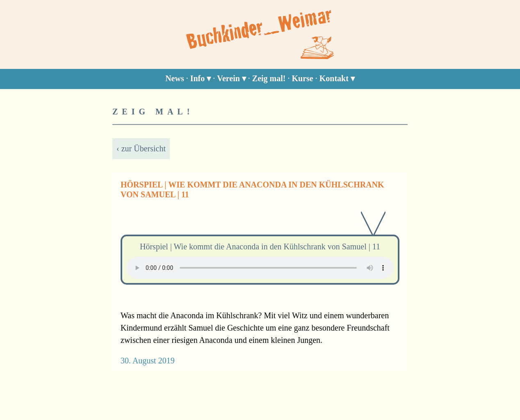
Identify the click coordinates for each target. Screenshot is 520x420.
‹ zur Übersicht (141, 148)
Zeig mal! (269, 78)
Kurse (303, 78)
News (175, 78)
